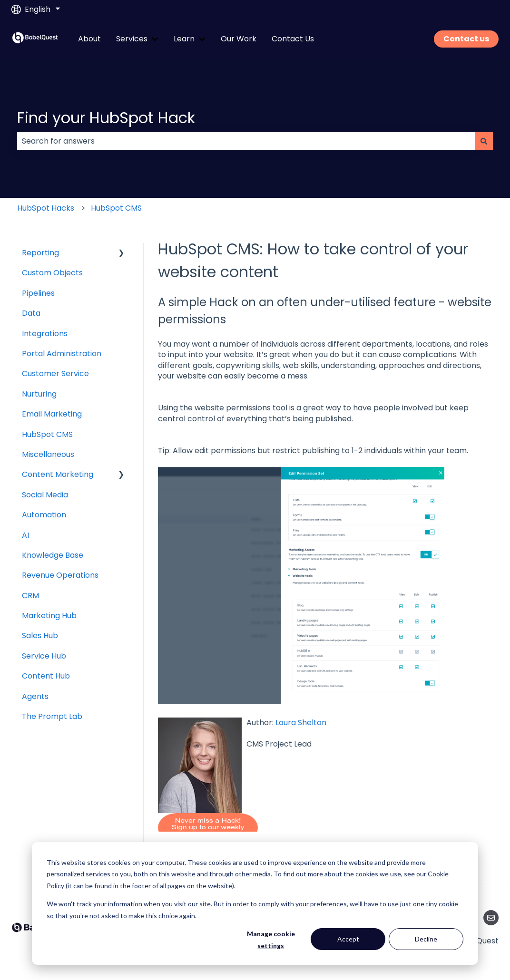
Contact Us (293, 39)
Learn (184, 39)
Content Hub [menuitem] (46, 676)
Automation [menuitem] (44, 515)
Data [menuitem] (31, 313)
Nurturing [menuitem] (39, 394)
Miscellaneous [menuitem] (48, 454)
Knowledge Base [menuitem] (53, 555)
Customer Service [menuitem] (55, 374)
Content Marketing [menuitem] (58, 474)
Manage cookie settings (271, 940)
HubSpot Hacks (46, 208)
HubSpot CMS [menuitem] (47, 434)
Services (132, 39)
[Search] (484, 141)
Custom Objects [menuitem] (52, 273)
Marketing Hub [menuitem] (49, 616)
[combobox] (246, 141)
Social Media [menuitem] (45, 495)
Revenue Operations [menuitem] (60, 575)
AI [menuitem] (25, 535)
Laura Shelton (301, 723)
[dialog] (255, 903)
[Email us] (491, 918)
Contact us (466, 39)
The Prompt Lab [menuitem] (52, 716)
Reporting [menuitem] (40, 253)
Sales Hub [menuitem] (40, 636)
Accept (348, 939)
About (89, 39)
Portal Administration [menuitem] (62, 354)
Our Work (239, 39)
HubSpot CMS (116, 208)
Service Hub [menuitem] (44, 656)
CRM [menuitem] (30, 596)
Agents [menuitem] (35, 696)
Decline (426, 939)
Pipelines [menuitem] (38, 293)
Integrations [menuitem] (45, 334)
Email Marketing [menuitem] (52, 414)
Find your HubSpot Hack (106, 118)
